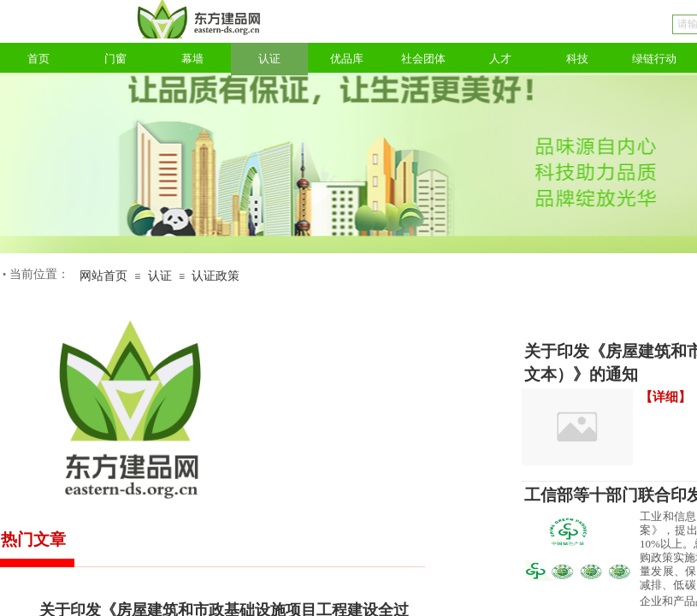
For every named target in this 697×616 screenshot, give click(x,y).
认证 (269, 59)
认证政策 (216, 276)
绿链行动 (654, 59)
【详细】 (665, 397)
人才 (500, 59)
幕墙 (192, 59)
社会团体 (423, 59)
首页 (38, 59)
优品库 (347, 59)
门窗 (115, 59)
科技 (577, 59)
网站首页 (103, 276)
